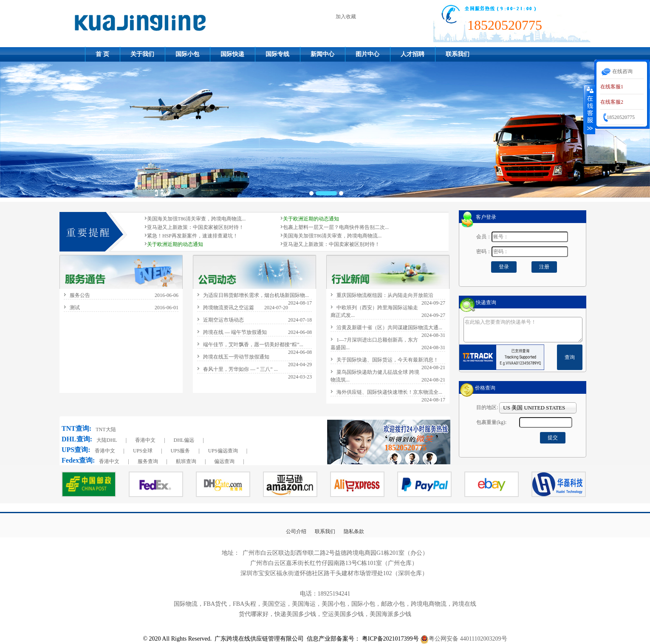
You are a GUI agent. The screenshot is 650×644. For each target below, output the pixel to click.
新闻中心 (322, 54)
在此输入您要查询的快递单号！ (523, 330)
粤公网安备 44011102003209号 (468, 639)
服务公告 (80, 295)
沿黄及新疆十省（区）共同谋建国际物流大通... (389, 328)
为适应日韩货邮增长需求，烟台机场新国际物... (256, 295)
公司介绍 (296, 531)
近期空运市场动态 (223, 320)
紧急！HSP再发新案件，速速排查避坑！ (192, 236)
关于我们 (142, 54)
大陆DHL (107, 440)
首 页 (102, 54)
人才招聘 (413, 54)
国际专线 (277, 54)
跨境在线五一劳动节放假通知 (236, 357)
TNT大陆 (106, 429)
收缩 (589, 109)
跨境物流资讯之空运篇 (229, 308)
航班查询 (186, 461)
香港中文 (145, 440)
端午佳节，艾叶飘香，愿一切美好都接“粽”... (253, 345)
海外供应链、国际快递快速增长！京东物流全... (389, 392)
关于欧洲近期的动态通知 (311, 219)
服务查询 (148, 461)
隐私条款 (354, 531)
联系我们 (458, 54)
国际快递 (232, 54)
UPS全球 (143, 451)
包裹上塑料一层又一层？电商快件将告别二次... (336, 227)
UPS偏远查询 (223, 451)
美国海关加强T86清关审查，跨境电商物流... (196, 219)
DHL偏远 (184, 440)
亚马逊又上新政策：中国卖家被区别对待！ (195, 227)
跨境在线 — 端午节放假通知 (235, 332)
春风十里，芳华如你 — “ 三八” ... (240, 369)
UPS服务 (180, 451)
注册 (544, 267)
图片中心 (367, 54)
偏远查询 (224, 461)
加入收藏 (346, 17)
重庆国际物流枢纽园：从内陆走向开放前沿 (385, 295)
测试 (75, 308)
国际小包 (187, 54)
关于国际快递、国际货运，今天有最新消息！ (387, 360)
